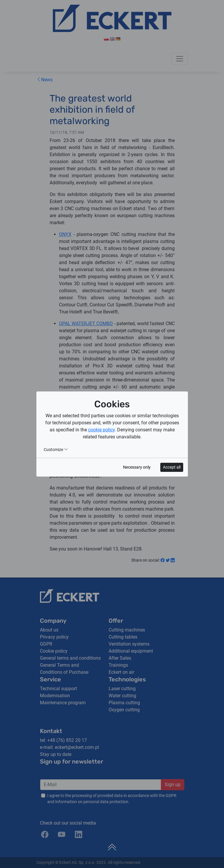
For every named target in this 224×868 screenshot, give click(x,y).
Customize (56, 450)
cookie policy (101, 430)
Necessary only (137, 467)
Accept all (172, 467)
